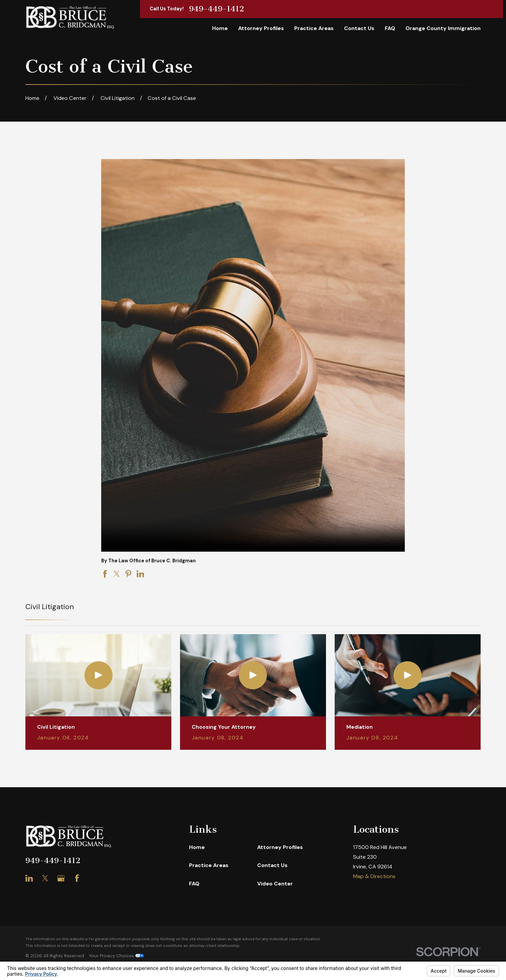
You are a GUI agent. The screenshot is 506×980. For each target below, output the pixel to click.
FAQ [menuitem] (390, 28)
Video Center (275, 884)
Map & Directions (374, 876)
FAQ (194, 884)
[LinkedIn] (29, 878)
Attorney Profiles (280, 847)
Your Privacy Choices (117, 956)
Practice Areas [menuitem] (314, 28)
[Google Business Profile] (61, 878)
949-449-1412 (217, 9)
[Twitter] (45, 878)
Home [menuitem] (220, 28)
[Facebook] (77, 878)
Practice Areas (209, 865)
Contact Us (272, 865)
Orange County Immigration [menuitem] (443, 28)
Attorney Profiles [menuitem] (261, 28)
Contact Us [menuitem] (359, 28)
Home (197, 847)
